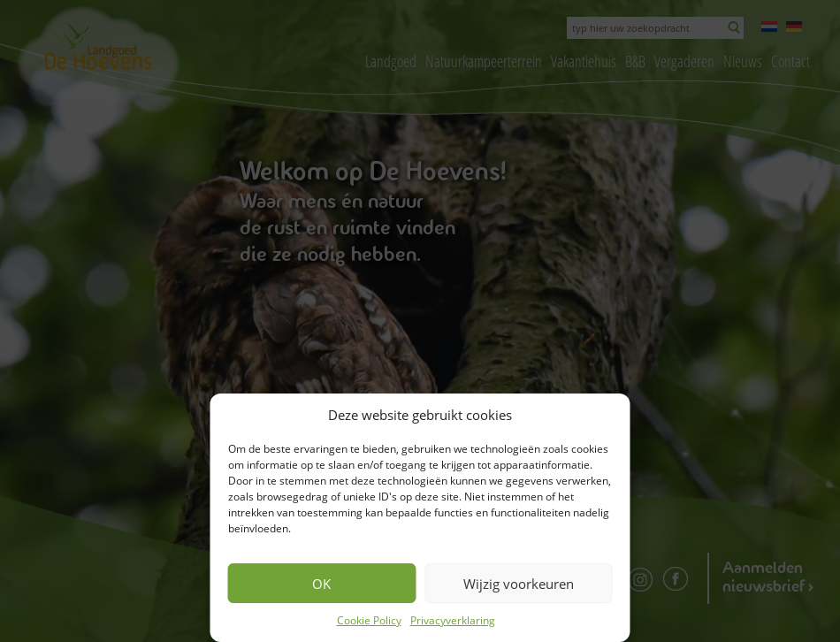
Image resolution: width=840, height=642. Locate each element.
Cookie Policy (369, 620)
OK (321, 584)
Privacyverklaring (453, 620)
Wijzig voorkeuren (519, 584)
